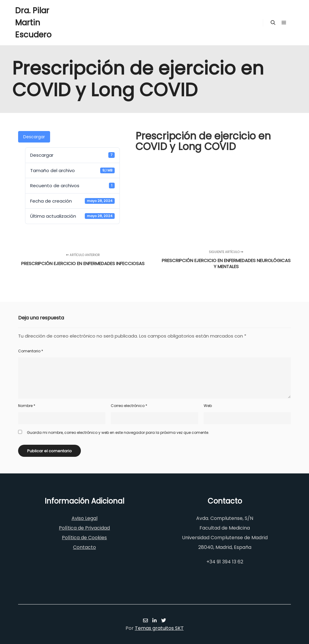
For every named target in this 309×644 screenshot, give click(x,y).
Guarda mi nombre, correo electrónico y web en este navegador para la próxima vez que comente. (118, 433)
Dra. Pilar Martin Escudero (33, 23)
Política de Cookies (84, 538)
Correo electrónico (129, 406)
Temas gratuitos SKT (159, 628)
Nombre (27, 406)
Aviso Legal (84, 518)
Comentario (31, 351)
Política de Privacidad (84, 528)
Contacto (84, 547)
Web (208, 406)
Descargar (34, 137)
